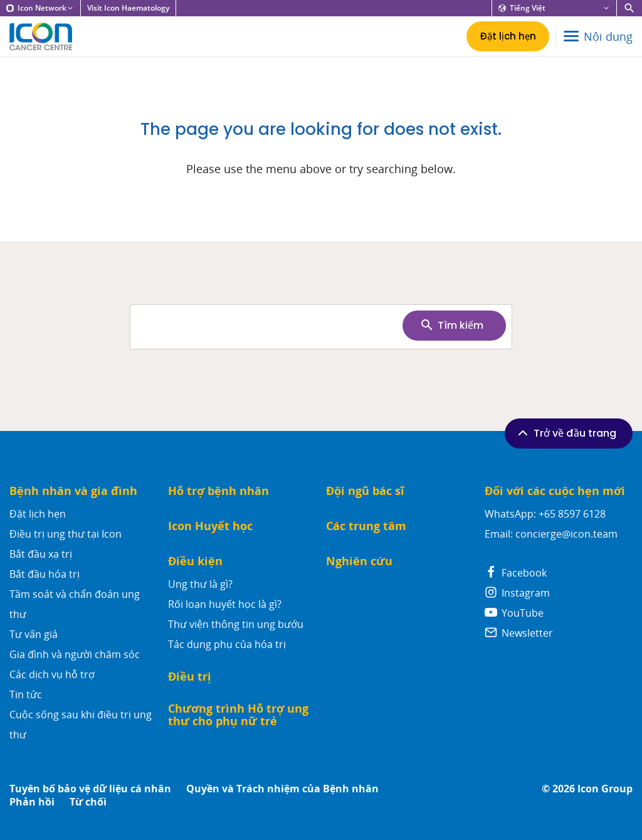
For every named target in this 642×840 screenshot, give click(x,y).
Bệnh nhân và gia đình (73, 491)
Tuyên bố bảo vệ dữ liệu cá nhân (90, 789)
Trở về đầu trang (566, 433)
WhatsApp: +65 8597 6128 (545, 514)
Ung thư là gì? (200, 584)
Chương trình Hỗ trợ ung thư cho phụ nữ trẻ (238, 715)
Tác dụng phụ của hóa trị (227, 644)
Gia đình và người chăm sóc (75, 654)
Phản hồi (32, 802)
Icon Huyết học (210, 526)
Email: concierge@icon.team (551, 534)
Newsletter (519, 633)
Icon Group (605, 789)
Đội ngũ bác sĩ (365, 491)
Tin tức (26, 694)
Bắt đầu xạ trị (41, 554)
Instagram (517, 593)
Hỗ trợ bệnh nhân (218, 491)
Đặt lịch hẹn (38, 514)
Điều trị (190, 677)
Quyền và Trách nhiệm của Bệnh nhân (282, 789)
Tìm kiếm (451, 325)
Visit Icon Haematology (128, 8)
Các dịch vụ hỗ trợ (52, 674)
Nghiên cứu (359, 561)
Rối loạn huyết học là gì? (225, 604)
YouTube (514, 613)
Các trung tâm (366, 526)
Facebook (516, 573)
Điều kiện (195, 561)
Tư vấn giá (34, 634)
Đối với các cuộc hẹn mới (555, 491)
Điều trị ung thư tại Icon (66, 534)
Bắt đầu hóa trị (45, 574)
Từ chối (88, 802)
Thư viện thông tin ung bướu (236, 624)
